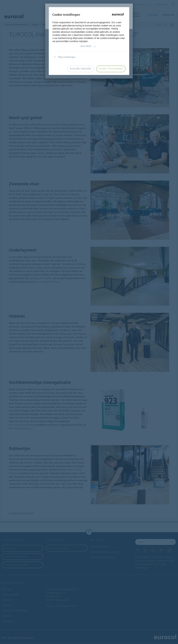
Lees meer (88, 47)
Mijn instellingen (64, 57)
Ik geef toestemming (111, 69)
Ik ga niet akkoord (80, 69)
